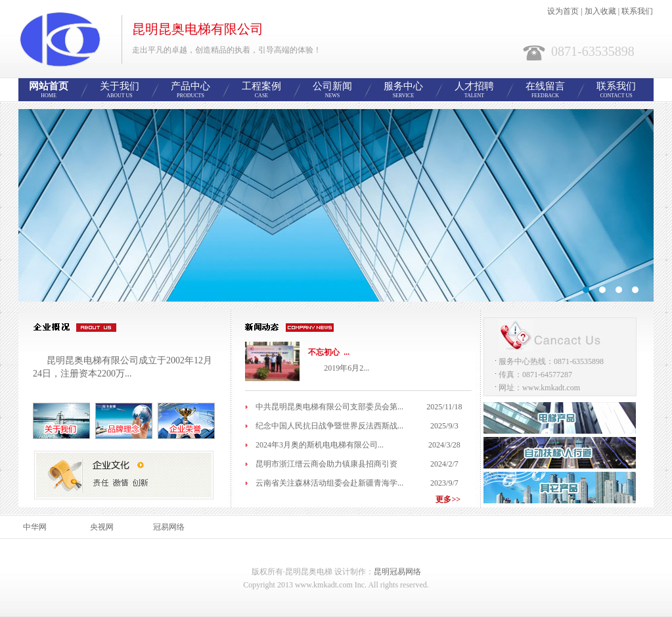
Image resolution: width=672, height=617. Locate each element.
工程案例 (261, 90)
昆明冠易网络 (397, 572)
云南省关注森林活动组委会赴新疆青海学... (329, 483)
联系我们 (637, 11)
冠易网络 (169, 527)
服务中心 (403, 90)
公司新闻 (332, 90)
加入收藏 (600, 11)
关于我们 (120, 90)
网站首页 (49, 90)
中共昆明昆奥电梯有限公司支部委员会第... (329, 407)
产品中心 (190, 90)
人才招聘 (474, 90)
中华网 (35, 527)
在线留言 (545, 90)
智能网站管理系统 (336, 205)
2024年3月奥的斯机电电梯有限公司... (320, 445)
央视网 (102, 527)
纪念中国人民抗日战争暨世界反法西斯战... (329, 426)
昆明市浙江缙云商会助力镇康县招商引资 (326, 464)
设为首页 (563, 11)
